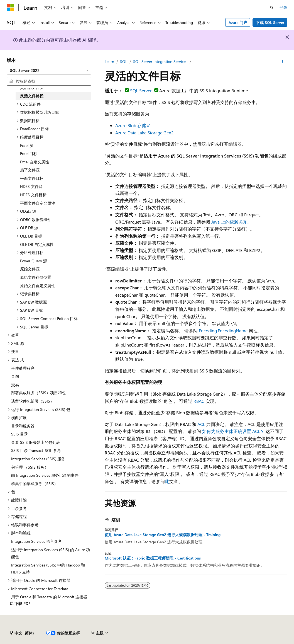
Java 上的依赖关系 (229, 222)
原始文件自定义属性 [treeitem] (38, 286)
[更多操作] (282, 62)
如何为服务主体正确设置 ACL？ (233, 431)
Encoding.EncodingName (223, 331)
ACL (201, 424)
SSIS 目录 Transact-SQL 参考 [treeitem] (36, 450)
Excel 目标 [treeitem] (29, 153)
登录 (283, 7)
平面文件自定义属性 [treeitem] (38, 203)
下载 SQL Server (270, 22)
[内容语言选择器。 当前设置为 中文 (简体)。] (22, 633)
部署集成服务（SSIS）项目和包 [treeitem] (38, 393)
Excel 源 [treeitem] (27, 145)
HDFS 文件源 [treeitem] (31, 186)
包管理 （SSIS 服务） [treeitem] (30, 467)
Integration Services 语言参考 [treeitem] (36, 541)
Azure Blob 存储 (131, 125)
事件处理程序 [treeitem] (23, 368)
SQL (124, 61)
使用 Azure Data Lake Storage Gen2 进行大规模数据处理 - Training (163, 535)
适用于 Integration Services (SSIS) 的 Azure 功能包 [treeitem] (51, 553)
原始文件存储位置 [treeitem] (36, 277)
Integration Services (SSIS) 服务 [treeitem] (38, 459)
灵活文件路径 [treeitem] (32, 96)
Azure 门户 (238, 22)
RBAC (199, 401)
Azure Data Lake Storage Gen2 (144, 133)
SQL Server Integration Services (160, 61)
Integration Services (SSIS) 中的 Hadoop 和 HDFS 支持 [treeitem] (48, 569)
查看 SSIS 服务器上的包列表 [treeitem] (36, 442)
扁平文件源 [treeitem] (30, 170)
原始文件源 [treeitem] (30, 269)
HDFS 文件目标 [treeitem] (33, 195)
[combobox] (49, 70)
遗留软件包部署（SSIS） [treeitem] (33, 401)
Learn (109, 61)
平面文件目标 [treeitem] (32, 178)
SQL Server (141, 90)
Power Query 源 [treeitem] (34, 261)
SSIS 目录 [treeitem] (19, 434)
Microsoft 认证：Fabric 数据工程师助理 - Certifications (153, 558)
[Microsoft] (10, 8)
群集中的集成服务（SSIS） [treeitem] (35, 484)
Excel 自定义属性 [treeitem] (35, 162)
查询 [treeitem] (15, 376)
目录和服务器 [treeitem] (23, 426)
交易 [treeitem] (15, 385)
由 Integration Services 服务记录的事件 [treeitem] (45, 475)
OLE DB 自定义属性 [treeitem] (37, 244)
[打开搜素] (272, 8)
